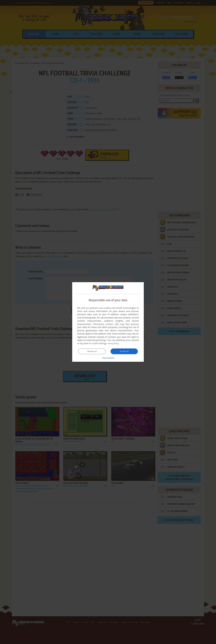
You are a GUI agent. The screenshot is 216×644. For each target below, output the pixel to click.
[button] (108, 358)
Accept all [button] (124, 351)
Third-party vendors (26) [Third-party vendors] (106, 324)
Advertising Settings (96, 340)
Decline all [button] (92, 351)
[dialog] (108, 322)
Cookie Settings (99, 343)
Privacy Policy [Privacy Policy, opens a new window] (115, 343)
